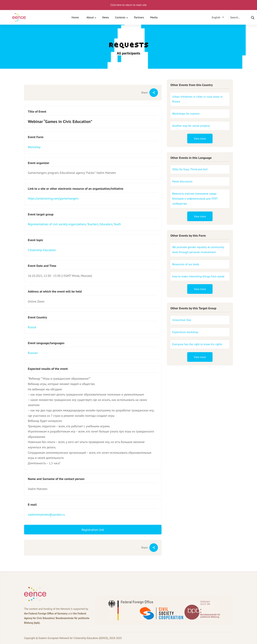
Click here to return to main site (129, 5)
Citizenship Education (42, 250)
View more (200, 139)
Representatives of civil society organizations (57, 224)
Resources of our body (186, 264)
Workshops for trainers (186, 114)
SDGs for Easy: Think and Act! (190, 169)
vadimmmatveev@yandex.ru (46, 515)
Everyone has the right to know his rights (197, 344)
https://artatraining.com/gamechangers (53, 198)
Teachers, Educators (100, 224)
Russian (33, 353)
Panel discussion (182, 181)
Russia (32, 327)
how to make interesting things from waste (198, 276)
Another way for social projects (191, 126)
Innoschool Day (182, 320)
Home (75, 17)
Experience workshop (185, 332)
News (106, 17)
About (90, 17)
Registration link (93, 530)
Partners (139, 17)
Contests (120, 17)
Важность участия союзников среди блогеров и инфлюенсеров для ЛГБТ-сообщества (195, 198)
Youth (117, 224)
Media (154, 17)
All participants (129, 53)
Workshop (34, 147)
